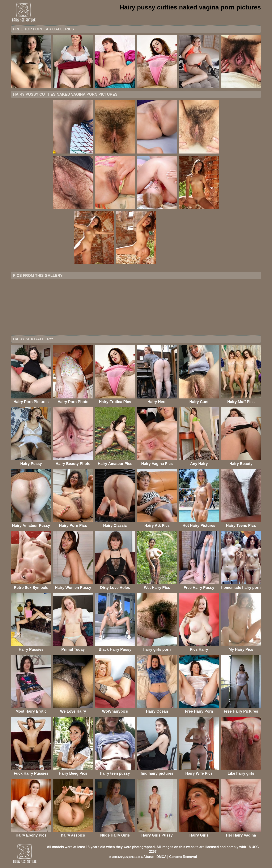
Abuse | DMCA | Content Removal (170, 857)
